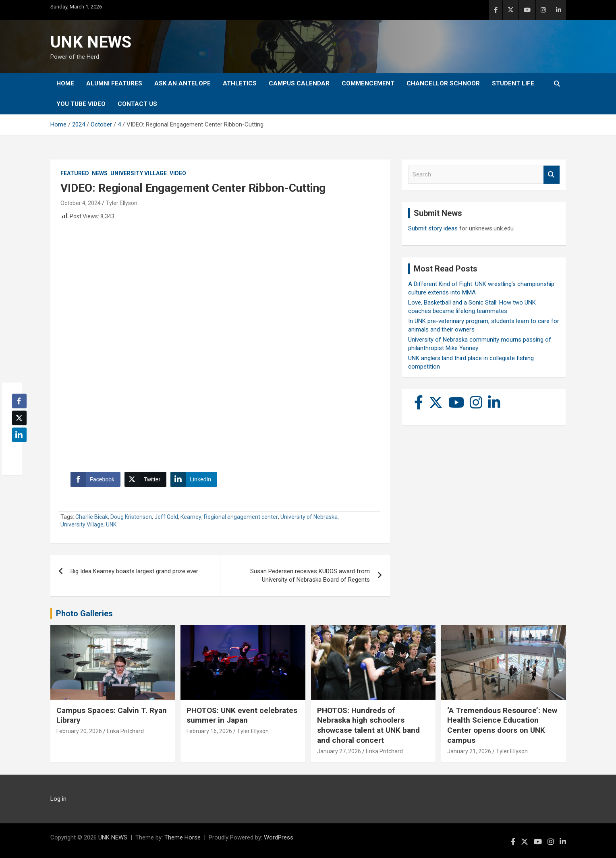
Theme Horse (183, 837)
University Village (139, 173)
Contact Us (137, 104)
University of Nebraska (309, 517)
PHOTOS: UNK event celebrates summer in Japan (242, 715)
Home (65, 83)
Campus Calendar (299, 83)
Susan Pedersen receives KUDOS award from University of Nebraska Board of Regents (310, 575)
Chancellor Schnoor (443, 83)
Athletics (240, 83)
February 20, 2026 (79, 731)
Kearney (191, 517)
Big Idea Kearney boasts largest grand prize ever (134, 571)
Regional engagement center (241, 517)
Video (178, 173)
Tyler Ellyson (121, 203)
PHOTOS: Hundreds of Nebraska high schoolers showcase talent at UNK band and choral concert (368, 725)
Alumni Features (114, 83)
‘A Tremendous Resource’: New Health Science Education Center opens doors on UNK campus (502, 725)
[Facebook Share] (95, 479)
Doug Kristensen (131, 517)
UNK (111, 524)
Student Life (513, 83)
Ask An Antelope (183, 83)
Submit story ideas (433, 228)
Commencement (368, 83)
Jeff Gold (166, 517)
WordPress (279, 837)
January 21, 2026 (469, 751)
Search (552, 175)
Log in (58, 799)
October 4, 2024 (81, 203)
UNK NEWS (91, 42)
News (100, 173)
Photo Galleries (84, 613)
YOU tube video (81, 104)
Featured (75, 173)
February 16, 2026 (209, 731)
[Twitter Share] (145, 479)
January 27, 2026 (339, 751)
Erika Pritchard (125, 731)
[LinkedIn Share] (194, 479)
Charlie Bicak (92, 517)
